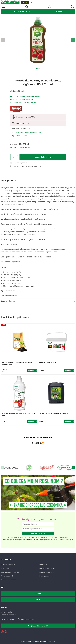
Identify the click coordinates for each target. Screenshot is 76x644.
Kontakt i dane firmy (47, 572)
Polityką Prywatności (32, 540)
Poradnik (38, 593)
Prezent (19, 123)
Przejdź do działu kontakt (38, 626)
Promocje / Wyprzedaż (22, 11)
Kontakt (59, 11)
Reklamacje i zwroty (8, 580)
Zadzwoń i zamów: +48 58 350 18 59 (27, 166)
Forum (38, 600)
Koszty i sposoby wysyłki (10, 572)
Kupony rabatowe (46, 576)
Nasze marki (5, 568)
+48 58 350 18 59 (28, 619)
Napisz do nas (10, 619)
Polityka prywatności (47, 568)
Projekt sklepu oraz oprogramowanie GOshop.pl (38, 641)
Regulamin (43, 564)
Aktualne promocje (8, 564)
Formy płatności (7, 576)
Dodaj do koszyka (43, 157)
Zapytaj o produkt (20, 163)
